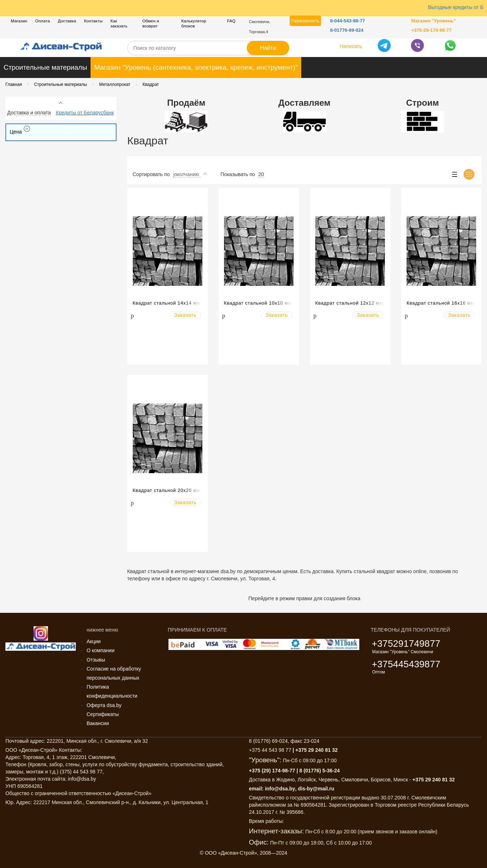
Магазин (19, 21)
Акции (94, 641)
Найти (268, 48)
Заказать (185, 315)
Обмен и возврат (151, 23)
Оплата (43, 21)
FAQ (231, 21)
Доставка (67, 21)
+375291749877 (406, 644)
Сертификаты (103, 714)
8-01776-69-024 (347, 30)
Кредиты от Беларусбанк (85, 113)
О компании (100, 650)
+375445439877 (406, 664)
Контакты (93, 21)
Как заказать (119, 23)
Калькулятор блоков (194, 23)
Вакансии (98, 723)
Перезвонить (306, 21)
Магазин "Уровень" (434, 21)
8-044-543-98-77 (348, 21)
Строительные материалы (45, 67)
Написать (351, 46)
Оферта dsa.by (104, 705)
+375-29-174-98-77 (431, 30)
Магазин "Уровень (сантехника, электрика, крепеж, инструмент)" (196, 67)
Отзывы (96, 660)
